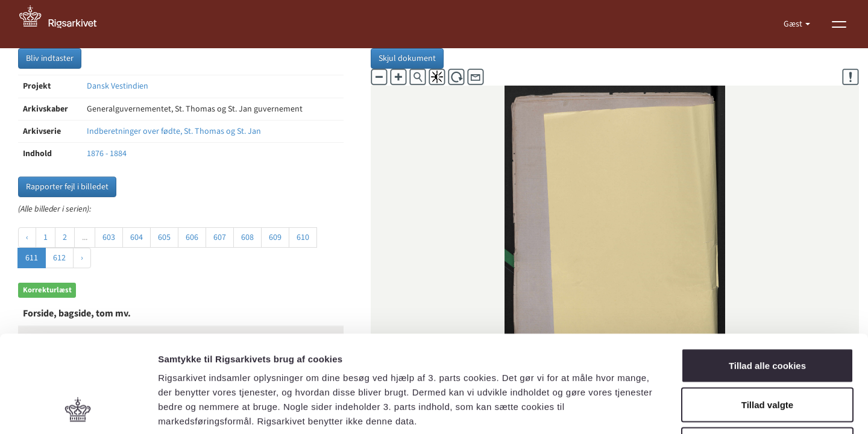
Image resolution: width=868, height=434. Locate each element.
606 (192, 237)
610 (303, 237)
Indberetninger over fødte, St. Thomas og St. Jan (174, 131)
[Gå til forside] (64, 24)
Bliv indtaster (50, 58)
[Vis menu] (839, 24)
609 (275, 237)
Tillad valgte (767, 316)
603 (109, 237)
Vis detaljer (627, 410)
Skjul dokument (407, 58)
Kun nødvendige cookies (767, 355)
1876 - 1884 (107, 154)
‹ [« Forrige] (27, 237)
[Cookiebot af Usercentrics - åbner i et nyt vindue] (78, 410)
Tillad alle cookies (767, 276)
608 (247, 237)
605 (164, 237)
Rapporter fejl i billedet (67, 187)
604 (137, 237)
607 (220, 237)
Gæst (794, 24)
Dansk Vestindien (118, 86)
